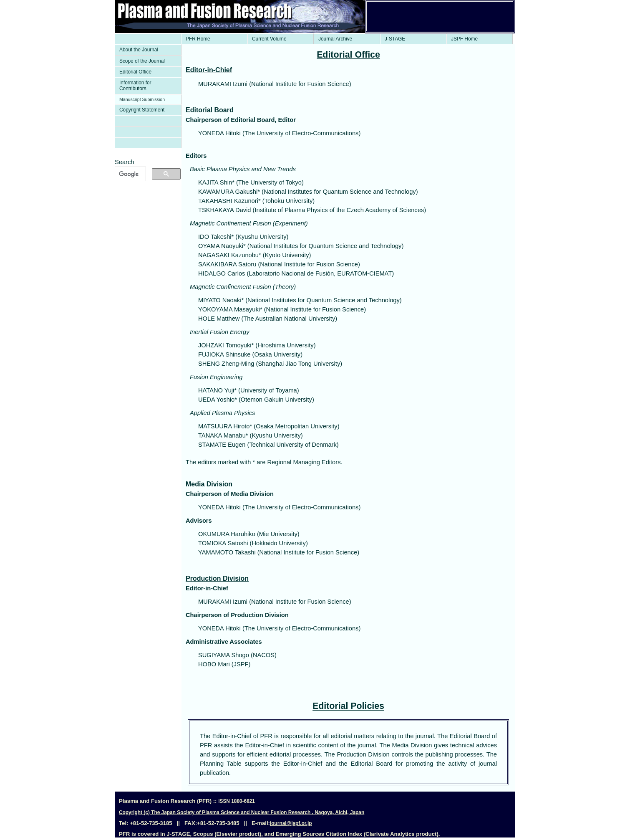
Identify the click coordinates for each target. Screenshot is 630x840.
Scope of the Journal (142, 61)
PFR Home (198, 39)
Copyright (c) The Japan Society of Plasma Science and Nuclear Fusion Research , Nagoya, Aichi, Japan (242, 812)
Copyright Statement (142, 110)
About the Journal (139, 50)
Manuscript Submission (142, 99)
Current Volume (269, 39)
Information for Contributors (135, 86)
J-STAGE (395, 39)
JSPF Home (464, 39)
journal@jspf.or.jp (291, 823)
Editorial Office (135, 72)
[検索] (130, 174)
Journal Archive (335, 39)
